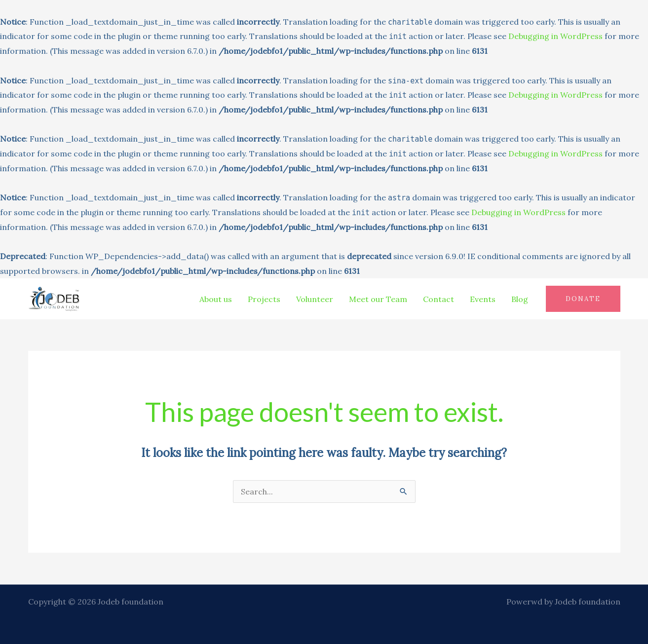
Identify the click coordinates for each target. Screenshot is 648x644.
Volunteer (315, 299)
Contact (438, 299)
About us (216, 299)
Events (483, 299)
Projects (264, 299)
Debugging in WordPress (555, 36)
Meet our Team (378, 299)
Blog (520, 299)
